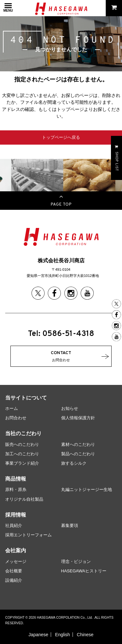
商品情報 (16, 479)
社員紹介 (14, 525)
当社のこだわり (23, 433)
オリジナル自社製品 (24, 499)
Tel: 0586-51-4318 (61, 334)
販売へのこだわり (22, 444)
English (62, 635)
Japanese (39, 635)
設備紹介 (14, 580)
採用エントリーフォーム (28, 535)
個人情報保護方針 (78, 418)
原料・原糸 (16, 489)
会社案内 (16, 550)
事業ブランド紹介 (22, 463)
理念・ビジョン (76, 561)
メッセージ (16, 561)
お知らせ (70, 408)
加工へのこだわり (22, 454)
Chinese (85, 635)
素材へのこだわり (78, 444)
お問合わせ (16, 418)
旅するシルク (74, 463)
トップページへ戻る (61, 137)
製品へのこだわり (78, 454)
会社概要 (14, 571)
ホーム (12, 408)
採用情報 (16, 515)
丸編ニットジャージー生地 (87, 489)
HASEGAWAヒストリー (84, 571)
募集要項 (70, 525)
